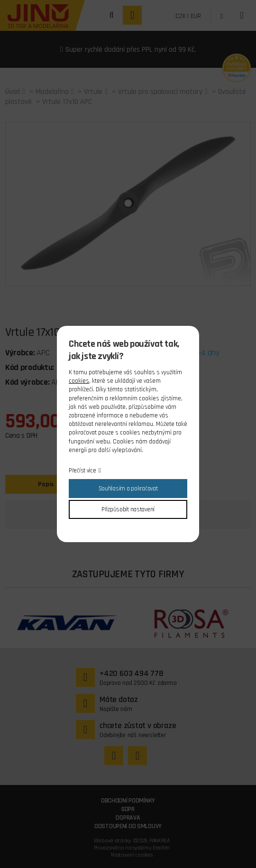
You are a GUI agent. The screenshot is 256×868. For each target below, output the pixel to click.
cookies (79, 381)
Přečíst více (82, 471)
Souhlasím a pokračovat (128, 489)
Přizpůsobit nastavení (128, 509)
